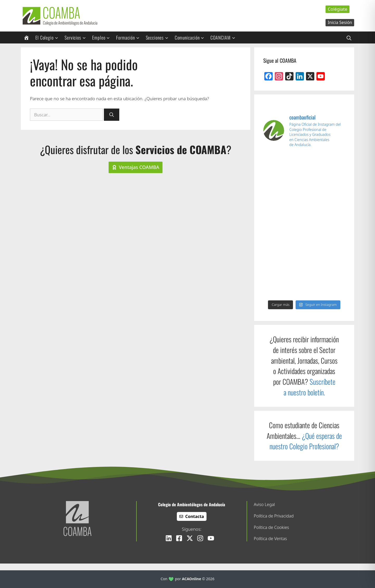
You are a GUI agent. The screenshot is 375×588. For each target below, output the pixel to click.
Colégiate (337, 9)
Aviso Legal (264, 504)
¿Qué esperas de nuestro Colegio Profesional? (306, 441)
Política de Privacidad (274, 516)
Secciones (159, 37)
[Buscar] (112, 115)
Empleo (103, 37)
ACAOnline (192, 579)
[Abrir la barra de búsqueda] (349, 37)
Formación (129, 37)
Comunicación (191, 37)
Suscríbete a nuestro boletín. (310, 387)
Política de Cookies (271, 527)
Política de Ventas (270, 539)
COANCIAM (224, 37)
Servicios (77, 37)
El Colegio (49, 37)
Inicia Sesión (340, 22)
